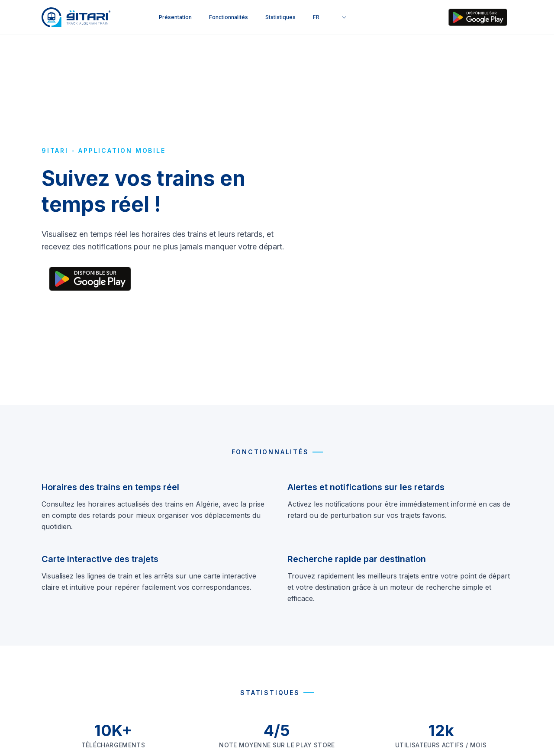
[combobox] (330, 17)
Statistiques (280, 17)
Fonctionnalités (229, 17)
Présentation (175, 17)
